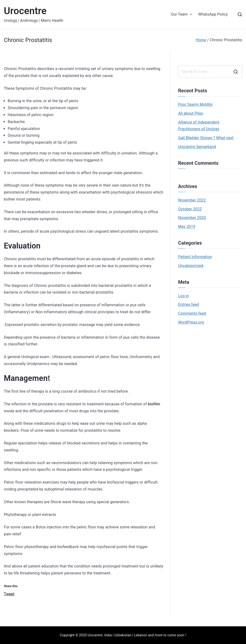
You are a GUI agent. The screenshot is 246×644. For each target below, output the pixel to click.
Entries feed (188, 304)
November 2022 (192, 200)
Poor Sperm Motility (195, 104)
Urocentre (25, 11)
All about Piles (191, 113)
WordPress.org (191, 322)
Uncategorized (191, 266)
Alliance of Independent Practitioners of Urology (199, 126)
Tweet (9, 593)
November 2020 (192, 218)
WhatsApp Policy (213, 14)
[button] (190, 15)
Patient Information (195, 257)
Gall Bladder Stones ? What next (206, 138)
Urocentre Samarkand (197, 147)
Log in (183, 296)
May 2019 (187, 227)
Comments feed (192, 313)
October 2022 (190, 209)
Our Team (182, 15)
